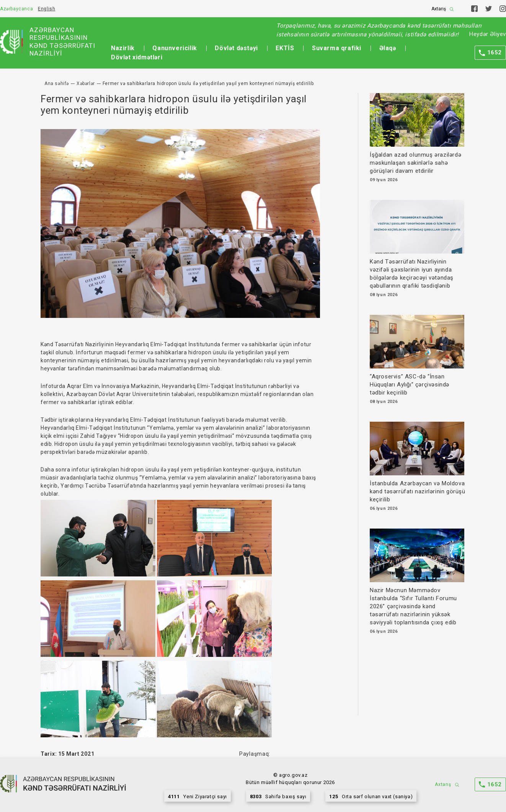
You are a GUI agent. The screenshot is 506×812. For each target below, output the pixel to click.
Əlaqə (388, 48)
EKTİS (285, 48)
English (47, 9)
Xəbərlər (86, 83)
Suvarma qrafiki (337, 48)
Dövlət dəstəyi (236, 48)
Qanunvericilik (175, 48)
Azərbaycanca (16, 9)
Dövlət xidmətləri (137, 57)
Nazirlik (123, 48)
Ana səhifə (57, 83)
